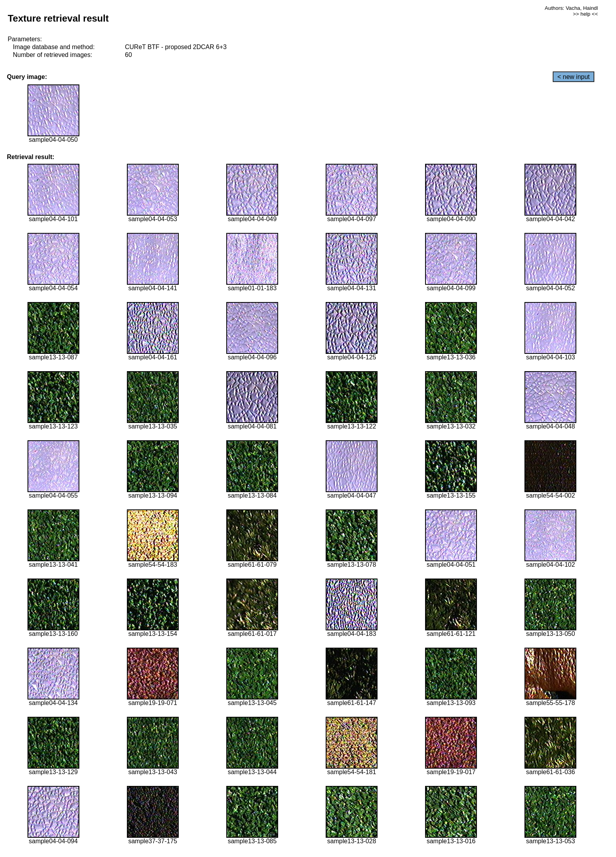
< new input (574, 77)
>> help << (585, 14)
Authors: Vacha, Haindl (571, 8)
